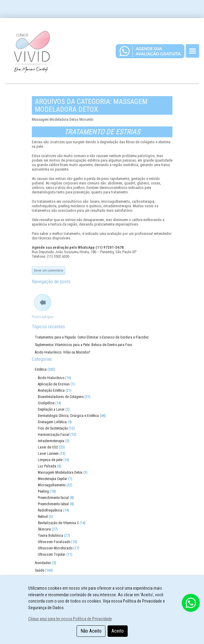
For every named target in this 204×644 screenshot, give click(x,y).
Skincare (44, 529)
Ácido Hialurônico (51, 378)
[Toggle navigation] (192, 51)
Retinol (43, 517)
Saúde (40, 570)
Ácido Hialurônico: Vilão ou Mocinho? (62, 352)
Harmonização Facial (54, 435)
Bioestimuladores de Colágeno (61, 397)
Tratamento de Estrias (102, 132)
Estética (41, 369)
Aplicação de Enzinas (54, 384)
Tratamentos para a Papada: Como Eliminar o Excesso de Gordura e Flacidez (92, 337)
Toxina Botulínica (50, 536)
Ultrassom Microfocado (55, 548)
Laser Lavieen (48, 454)
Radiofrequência (50, 510)
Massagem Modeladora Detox (60, 472)
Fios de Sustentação (53, 428)
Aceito (118, 631)
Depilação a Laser (51, 409)
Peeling (43, 491)
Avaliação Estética (51, 390)
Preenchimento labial (53, 504)
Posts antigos (43, 317)
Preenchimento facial (53, 498)
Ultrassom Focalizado (54, 542)
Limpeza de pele (50, 460)
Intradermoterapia (51, 441)
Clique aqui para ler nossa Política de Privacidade (70, 619)
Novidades (43, 563)
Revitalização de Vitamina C (58, 523)
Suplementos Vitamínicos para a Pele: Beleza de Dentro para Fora (83, 345)
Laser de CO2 (48, 447)
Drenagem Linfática (52, 422)
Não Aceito (91, 631)
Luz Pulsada (47, 466)
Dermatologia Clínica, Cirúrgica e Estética (68, 416)
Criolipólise (46, 403)
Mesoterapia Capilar (53, 479)
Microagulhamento (52, 485)
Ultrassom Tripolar (52, 554)
